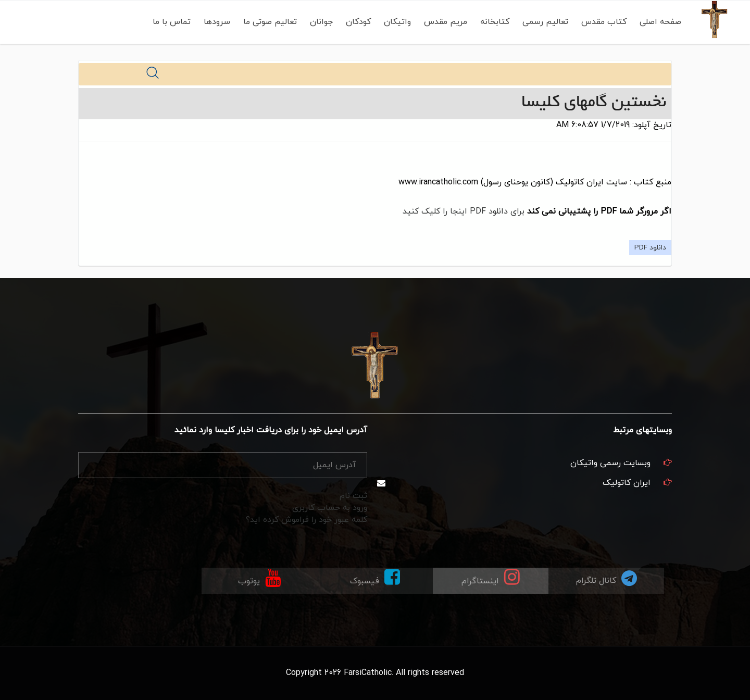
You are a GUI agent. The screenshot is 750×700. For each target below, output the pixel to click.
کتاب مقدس (604, 22)
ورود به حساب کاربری (330, 508)
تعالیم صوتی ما (270, 22)
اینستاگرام (491, 577)
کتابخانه (495, 22)
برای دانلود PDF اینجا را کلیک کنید (464, 211)
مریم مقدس (446, 22)
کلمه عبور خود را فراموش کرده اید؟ (307, 520)
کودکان (358, 22)
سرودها (217, 22)
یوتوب (259, 577)
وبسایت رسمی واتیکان (610, 463)
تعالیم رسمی (545, 22)
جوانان (321, 22)
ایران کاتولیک (627, 483)
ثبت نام (353, 496)
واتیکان (397, 22)
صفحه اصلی (660, 22)
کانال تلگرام (607, 578)
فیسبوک (375, 577)
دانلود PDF (650, 248)
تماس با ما (172, 22)
